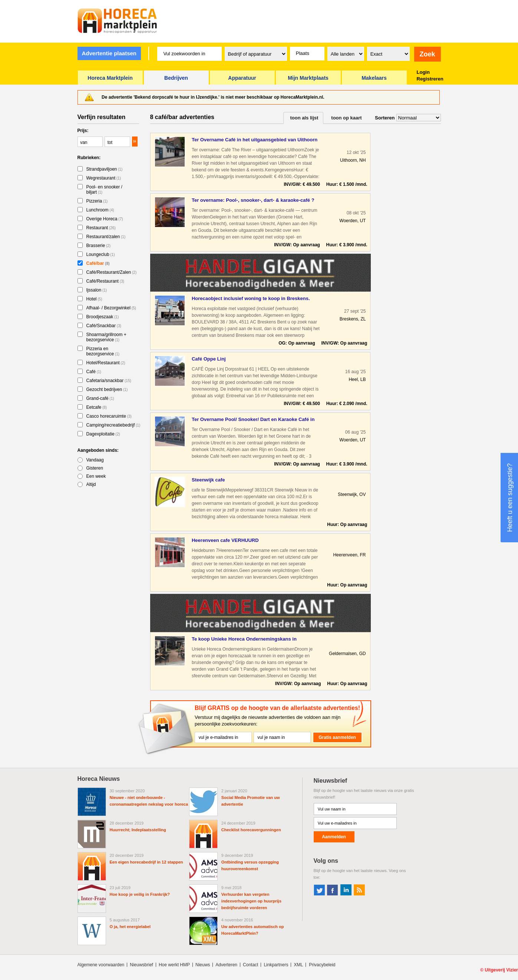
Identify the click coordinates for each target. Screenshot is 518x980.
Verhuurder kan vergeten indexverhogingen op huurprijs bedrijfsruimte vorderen (251, 901)
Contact (250, 965)
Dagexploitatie (103, 434)
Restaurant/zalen (106, 237)
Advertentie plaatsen (109, 53)
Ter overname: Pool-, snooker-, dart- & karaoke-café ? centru (253, 200)
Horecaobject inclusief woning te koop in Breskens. (251, 298)
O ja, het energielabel (130, 927)
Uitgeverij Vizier (501, 970)
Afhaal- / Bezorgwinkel (111, 308)
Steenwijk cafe (208, 480)
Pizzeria (97, 201)
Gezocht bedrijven (107, 389)
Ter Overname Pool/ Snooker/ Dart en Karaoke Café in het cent (253, 420)
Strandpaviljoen (105, 169)
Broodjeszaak (103, 317)
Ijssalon (97, 290)
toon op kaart (346, 118)
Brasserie (99, 246)
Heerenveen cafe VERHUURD (225, 540)
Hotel (94, 299)
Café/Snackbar (104, 326)
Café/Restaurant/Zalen (112, 272)
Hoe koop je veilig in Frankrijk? (140, 894)
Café (94, 372)
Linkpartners (276, 965)
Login (423, 72)
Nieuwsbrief (141, 965)
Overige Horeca (105, 219)
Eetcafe (97, 407)
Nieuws (203, 965)
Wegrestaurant (104, 178)
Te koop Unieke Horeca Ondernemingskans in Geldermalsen (244, 639)
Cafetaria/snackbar (109, 381)
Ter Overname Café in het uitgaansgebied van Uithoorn (255, 140)
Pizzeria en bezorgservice (103, 351)
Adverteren (226, 965)
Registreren (430, 79)
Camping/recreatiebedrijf (113, 425)
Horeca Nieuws (99, 779)
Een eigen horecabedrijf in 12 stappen (146, 862)
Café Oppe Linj (209, 359)
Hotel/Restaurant (106, 363)
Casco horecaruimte (109, 416)
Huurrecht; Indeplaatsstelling (138, 830)
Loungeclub (101, 254)
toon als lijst (304, 118)
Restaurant (101, 228)
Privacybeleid (322, 965)
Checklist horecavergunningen (251, 830)
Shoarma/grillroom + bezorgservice (106, 337)
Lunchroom (100, 210)
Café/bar (98, 263)
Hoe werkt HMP (174, 965)
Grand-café (100, 398)
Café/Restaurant (105, 281)
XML (298, 965)
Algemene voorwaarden (101, 965)
